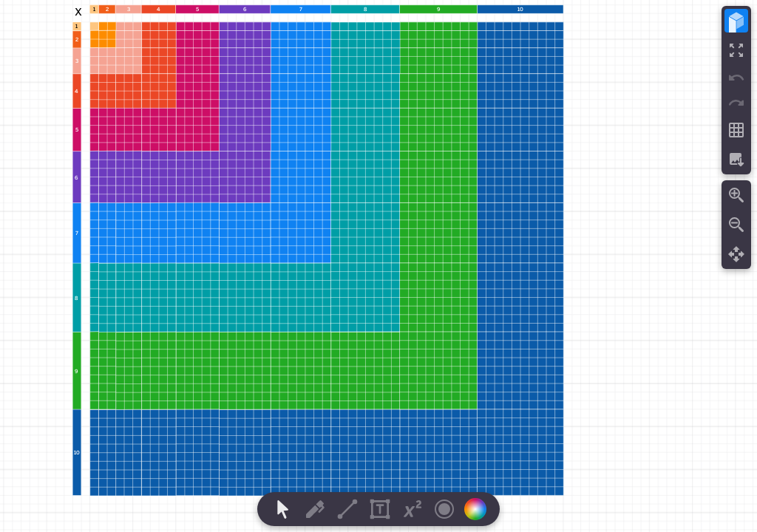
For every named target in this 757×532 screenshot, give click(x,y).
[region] (378, 266)
